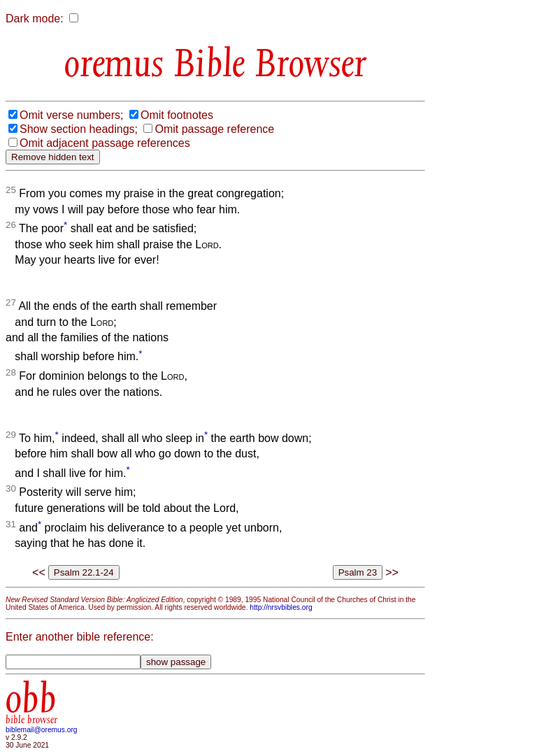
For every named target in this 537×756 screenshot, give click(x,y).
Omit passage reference (214, 129)
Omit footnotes (177, 115)
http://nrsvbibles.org (281, 607)
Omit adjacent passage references (105, 143)
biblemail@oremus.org (42, 730)
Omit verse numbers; (71, 115)
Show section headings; (79, 129)
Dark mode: (35, 19)
